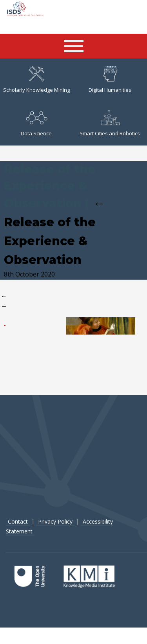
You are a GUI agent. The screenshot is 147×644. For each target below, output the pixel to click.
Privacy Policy (55, 521)
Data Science (36, 123)
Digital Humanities (110, 79)
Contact (18, 521)
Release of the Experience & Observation (54, 231)
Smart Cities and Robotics (110, 123)
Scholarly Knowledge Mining (36, 79)
